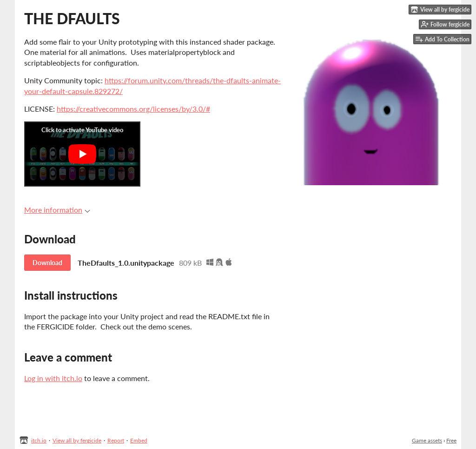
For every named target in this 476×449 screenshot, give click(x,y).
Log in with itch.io (53, 378)
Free (451, 440)
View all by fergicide (77, 440)
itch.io (39, 440)
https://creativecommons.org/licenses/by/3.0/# (133, 109)
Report (116, 440)
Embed (139, 440)
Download (47, 263)
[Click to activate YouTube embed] (82, 154)
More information (57, 210)
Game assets (427, 440)
